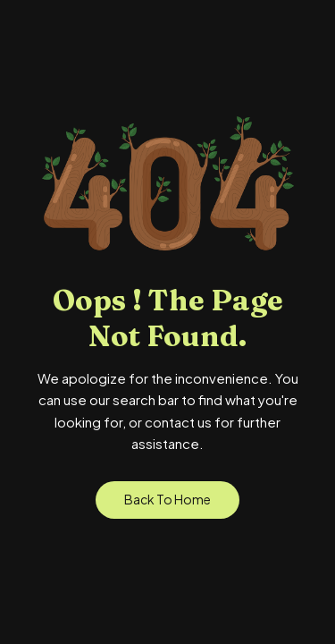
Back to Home (167, 499)
